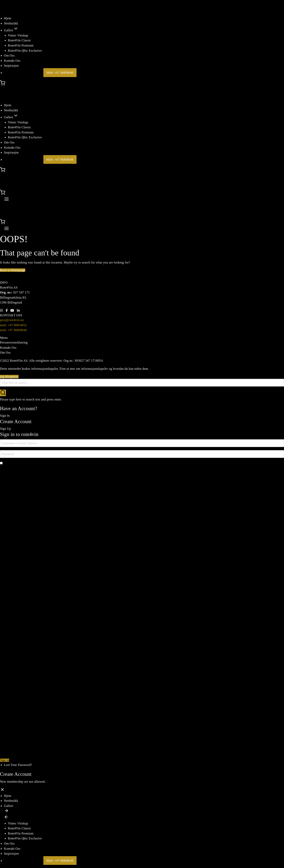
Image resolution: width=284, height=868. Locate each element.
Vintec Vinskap (18, 35)
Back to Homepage (13, 270)
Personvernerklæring (14, 342)
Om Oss (9, 55)
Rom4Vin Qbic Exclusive (25, 51)
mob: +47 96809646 (13, 330)
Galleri (11, 30)
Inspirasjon (11, 66)
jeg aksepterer (9, 377)
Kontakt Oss (12, 61)
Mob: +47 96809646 (60, 73)
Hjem (8, 18)
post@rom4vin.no (12, 320)
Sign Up (5, 429)
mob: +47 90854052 (13, 325)
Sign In (5, 416)
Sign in (5, 760)
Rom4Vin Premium (21, 45)
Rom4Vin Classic (20, 40)
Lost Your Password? (18, 765)
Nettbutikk (11, 23)
